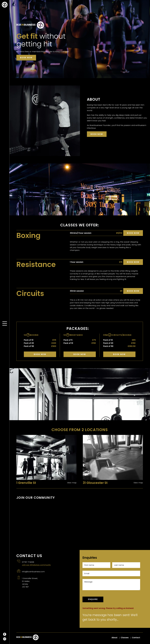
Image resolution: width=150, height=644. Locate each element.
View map (72, 483)
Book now (26, 58)
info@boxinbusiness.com (33, 572)
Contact (136, 638)
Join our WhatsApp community (36, 565)
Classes (125, 638)
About (114, 638)
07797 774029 (28, 562)
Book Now (40, 354)
